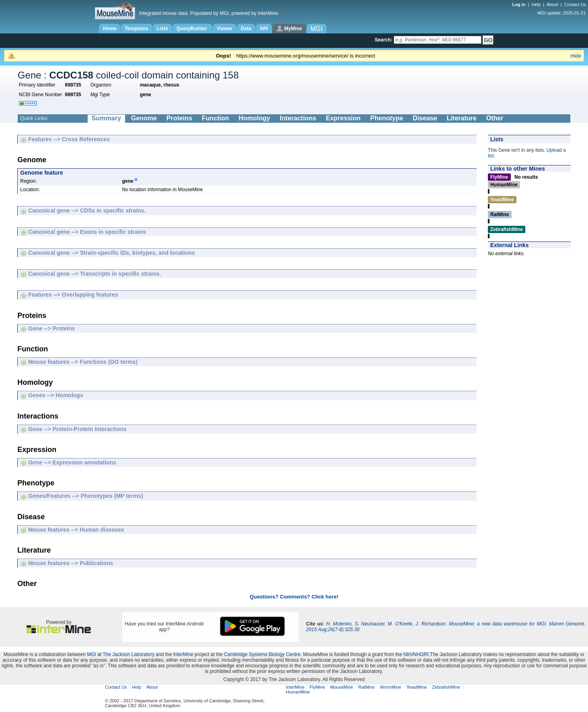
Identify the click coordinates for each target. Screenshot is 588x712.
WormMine (391, 687)
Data (246, 29)
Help (536, 4)
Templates (136, 29)
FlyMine (318, 687)
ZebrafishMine (446, 687)
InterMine (183, 654)
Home (110, 29)
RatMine (367, 687)
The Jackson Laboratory (128, 654)
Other (495, 118)
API (264, 29)
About (552, 4)
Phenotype (387, 118)
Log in (520, 4)
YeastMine (416, 687)
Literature (462, 118)
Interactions (298, 118)
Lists (162, 29)
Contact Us (575, 4)
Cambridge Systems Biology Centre (262, 654)
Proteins (179, 118)
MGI (91, 654)
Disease (425, 118)
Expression (343, 118)
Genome (144, 118)
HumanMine (298, 692)
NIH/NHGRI (416, 654)
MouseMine (342, 687)
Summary (106, 118)
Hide (576, 56)
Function (216, 118)
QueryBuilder (192, 29)
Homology (254, 118)
